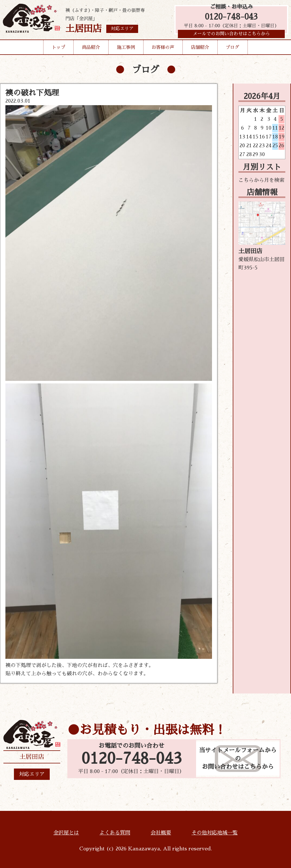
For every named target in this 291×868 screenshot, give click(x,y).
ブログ (232, 49)
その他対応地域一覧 (215, 833)
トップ (59, 49)
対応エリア (32, 774)
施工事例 (126, 49)
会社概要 (161, 833)
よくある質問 (115, 833)
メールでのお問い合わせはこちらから (231, 36)
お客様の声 (163, 49)
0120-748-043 (231, 18)
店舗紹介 (200, 49)
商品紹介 (91, 49)
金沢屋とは (66, 833)
